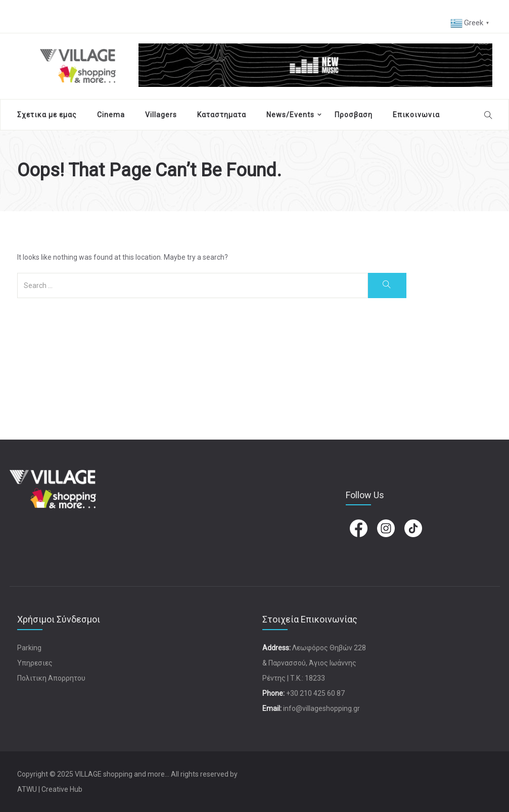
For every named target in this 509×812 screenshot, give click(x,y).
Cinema (111, 115)
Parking (29, 648)
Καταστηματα (222, 115)
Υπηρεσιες (35, 663)
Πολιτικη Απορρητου (51, 678)
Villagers (161, 115)
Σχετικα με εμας (47, 115)
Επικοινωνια (416, 115)
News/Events (290, 115)
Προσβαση (354, 115)
